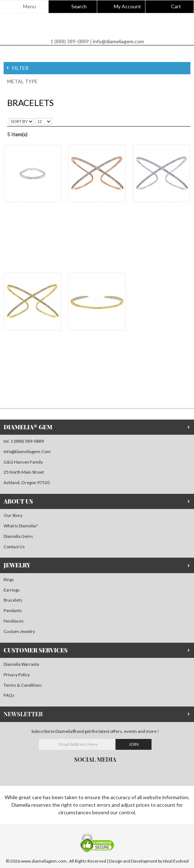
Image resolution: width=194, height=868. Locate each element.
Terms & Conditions (23, 685)
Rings (9, 579)
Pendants (13, 610)
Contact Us (14, 547)
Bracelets (13, 600)
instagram (18, 772)
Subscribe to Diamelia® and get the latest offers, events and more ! (95, 731)
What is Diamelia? (21, 526)
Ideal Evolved (176, 861)
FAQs (9, 695)
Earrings (12, 590)
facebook (6, 772)
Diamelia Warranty (21, 664)
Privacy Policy (17, 675)
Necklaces (14, 621)
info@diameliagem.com (118, 41)
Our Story (13, 515)
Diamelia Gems (18, 536)
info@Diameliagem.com (27, 451)
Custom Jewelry (19, 631)
